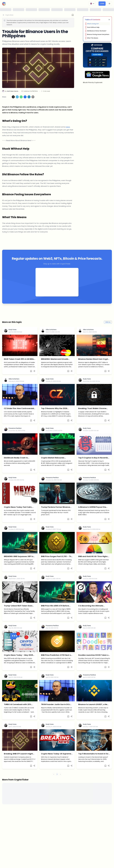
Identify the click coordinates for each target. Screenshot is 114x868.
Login (102, 4)
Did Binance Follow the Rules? (97, 31)
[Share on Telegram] (17, 97)
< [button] (54, 774)
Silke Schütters (51, 330)
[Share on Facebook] (25, 97)
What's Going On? (93, 24)
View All (108, 322)
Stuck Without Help (93, 27)
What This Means (93, 38)
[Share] (34, 371)
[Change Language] (92, 4)
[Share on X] (13, 97)
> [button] (60, 774)
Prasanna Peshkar (15, 428)
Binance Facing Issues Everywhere (98, 34)
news (68, 127)
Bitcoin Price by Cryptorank (93, 82)
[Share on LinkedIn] (29, 97)
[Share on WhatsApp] (21, 97)
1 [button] (57, 774)
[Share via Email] (33, 97)
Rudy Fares (13, 330)
